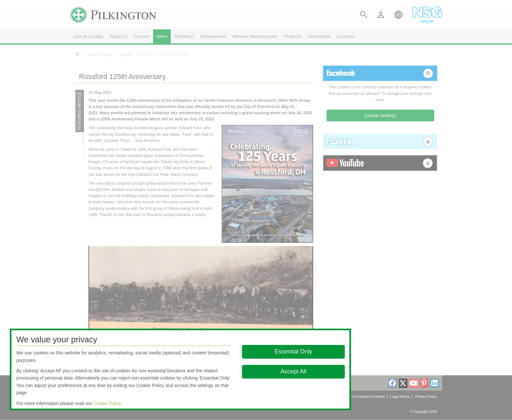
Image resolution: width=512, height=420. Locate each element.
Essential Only (293, 351)
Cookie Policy (107, 403)
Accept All (293, 371)
